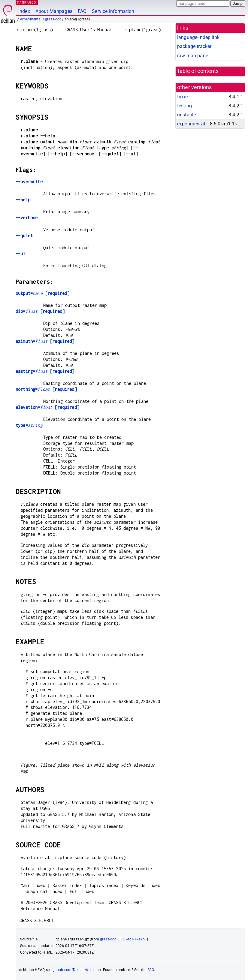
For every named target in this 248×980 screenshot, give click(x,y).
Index (24, 11)
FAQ (82, 11)
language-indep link (198, 37)
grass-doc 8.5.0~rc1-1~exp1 (123, 939)
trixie (182, 97)
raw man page (193, 56)
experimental (31, 19)
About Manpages (54, 11)
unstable (186, 115)
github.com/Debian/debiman (77, 970)
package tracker (194, 46)
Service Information (113, 11)
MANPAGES (27, 2)
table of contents (198, 71)
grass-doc (53, 19)
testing (184, 106)
